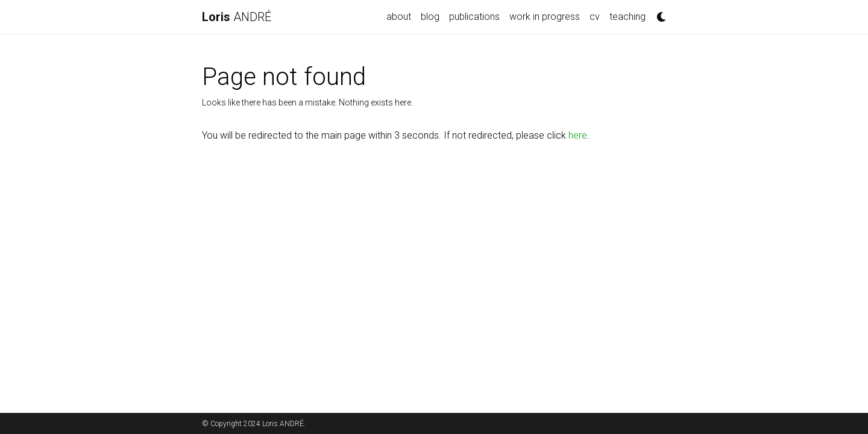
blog (430, 17)
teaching (627, 17)
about (399, 17)
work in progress (545, 17)
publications (474, 17)
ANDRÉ (237, 17)
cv (595, 17)
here (578, 135)
